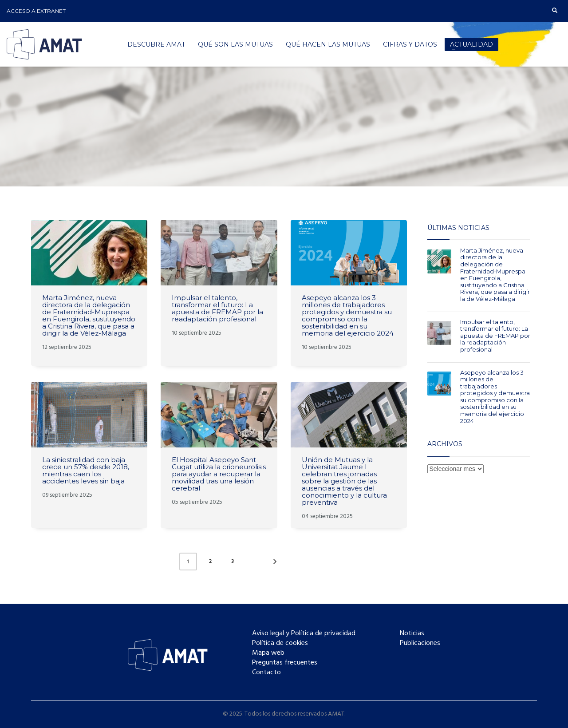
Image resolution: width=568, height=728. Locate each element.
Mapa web (268, 653)
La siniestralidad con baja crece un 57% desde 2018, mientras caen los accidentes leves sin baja (86, 470)
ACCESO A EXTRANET (36, 11)
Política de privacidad (323, 633)
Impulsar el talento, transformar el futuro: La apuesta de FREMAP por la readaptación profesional (217, 308)
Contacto (266, 673)
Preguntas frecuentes (285, 663)
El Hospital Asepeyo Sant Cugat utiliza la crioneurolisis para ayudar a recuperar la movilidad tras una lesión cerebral (219, 474)
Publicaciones (420, 643)
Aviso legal (268, 633)
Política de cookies (280, 643)
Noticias (412, 633)
